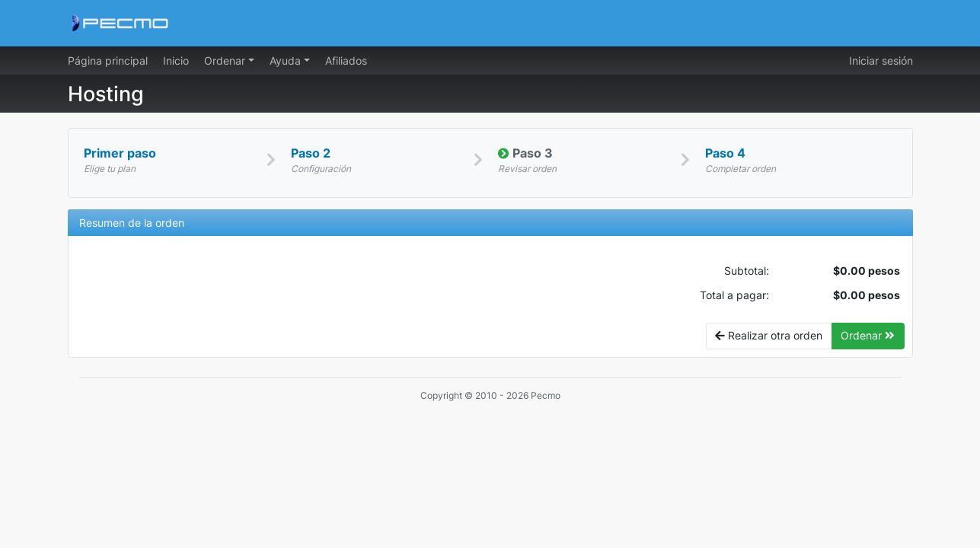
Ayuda (287, 61)
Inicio (176, 61)
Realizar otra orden (769, 335)
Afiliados (346, 61)
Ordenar (226, 61)
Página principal (108, 61)
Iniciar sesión (881, 61)
